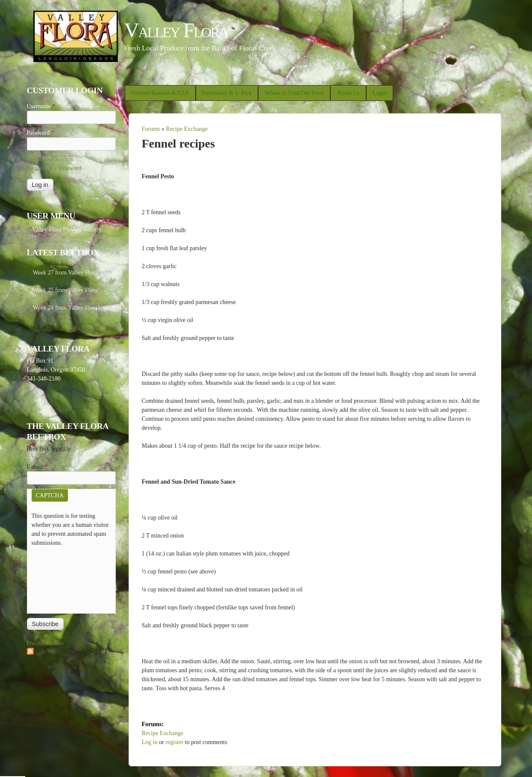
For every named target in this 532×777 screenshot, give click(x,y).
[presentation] (67, 578)
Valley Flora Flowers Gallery (67, 229)
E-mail (37, 467)
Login (380, 93)
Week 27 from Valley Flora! (66, 273)
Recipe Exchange (187, 129)
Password (41, 133)
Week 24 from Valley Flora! (66, 308)
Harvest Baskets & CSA (160, 93)
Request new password (54, 168)
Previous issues (45, 643)
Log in (150, 742)
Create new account (50, 159)
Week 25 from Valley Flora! (66, 290)
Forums (151, 129)
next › (69, 327)
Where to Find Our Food (294, 93)
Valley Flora (176, 30)
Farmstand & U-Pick (227, 93)
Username (41, 106)
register (174, 742)
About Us (348, 93)
